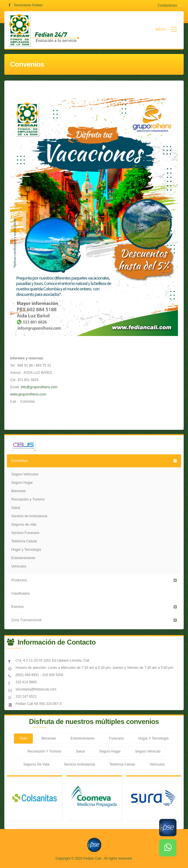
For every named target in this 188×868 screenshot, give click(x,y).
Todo (23, 738)
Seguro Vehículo (148, 751)
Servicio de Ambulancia (29, 516)
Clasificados (21, 593)
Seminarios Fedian (28, 5)
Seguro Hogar (22, 483)
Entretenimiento (23, 558)
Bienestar (19, 491)
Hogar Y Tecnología (154, 738)
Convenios (19, 461)
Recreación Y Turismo (44, 751)
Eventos (17, 607)
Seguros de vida (24, 524)
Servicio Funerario (25, 533)
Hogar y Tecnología (26, 550)
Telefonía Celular (24, 541)
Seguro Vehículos (25, 474)
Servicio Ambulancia (79, 764)
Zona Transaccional (26, 620)
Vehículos (19, 566)
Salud (16, 508)
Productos (19, 580)
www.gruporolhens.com (28, 394)
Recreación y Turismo (28, 499)
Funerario (116, 738)
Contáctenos (169, 5)
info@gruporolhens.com (39, 387)
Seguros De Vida (36, 764)
